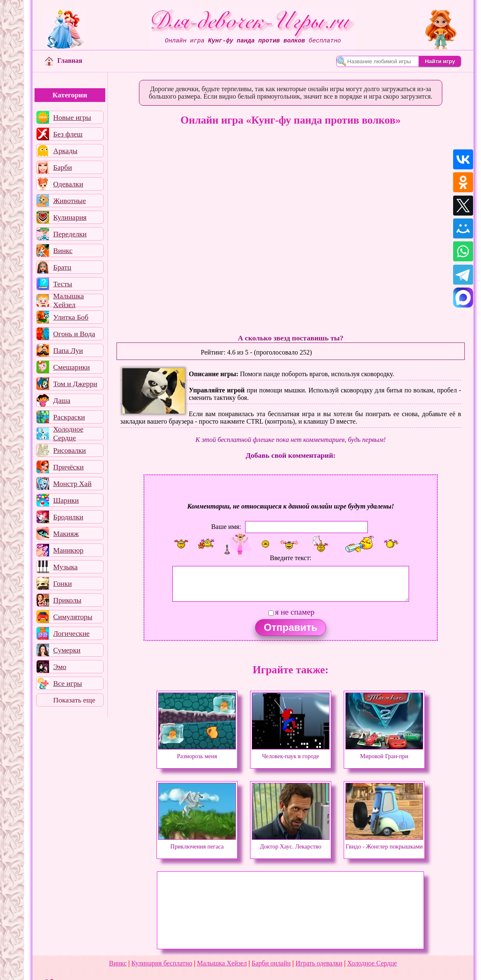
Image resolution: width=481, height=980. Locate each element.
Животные (70, 201)
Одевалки (68, 184)
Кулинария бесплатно (162, 963)
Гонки (63, 583)
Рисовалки (70, 450)
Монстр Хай (72, 484)
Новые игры (72, 117)
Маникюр (68, 550)
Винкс (63, 251)
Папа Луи (68, 350)
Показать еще (74, 700)
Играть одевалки (319, 963)
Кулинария (70, 217)
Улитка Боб (71, 317)
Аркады (65, 151)
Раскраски (69, 417)
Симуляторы (73, 617)
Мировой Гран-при (384, 752)
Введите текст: (290, 558)
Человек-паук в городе (291, 752)
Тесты (63, 284)
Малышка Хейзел (69, 300)
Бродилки (68, 517)
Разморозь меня (197, 752)
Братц (62, 267)
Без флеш (68, 134)
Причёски (68, 467)
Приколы (67, 600)
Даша (62, 400)
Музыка (66, 567)
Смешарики (72, 367)
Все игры (68, 683)
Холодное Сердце (68, 434)
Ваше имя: (226, 527)
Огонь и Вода (74, 334)
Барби (63, 167)
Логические (72, 633)
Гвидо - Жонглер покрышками (384, 843)
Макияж (66, 533)
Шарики (66, 500)
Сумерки (67, 650)
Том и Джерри (75, 384)
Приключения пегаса (197, 843)
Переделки (70, 234)
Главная (64, 61)
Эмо (60, 667)
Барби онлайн (271, 963)
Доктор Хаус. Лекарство (291, 843)
